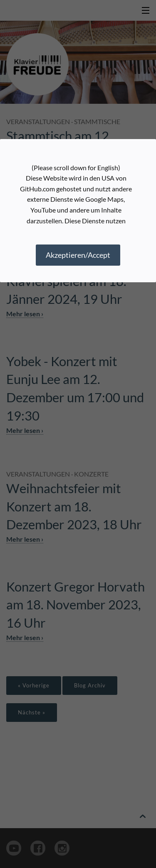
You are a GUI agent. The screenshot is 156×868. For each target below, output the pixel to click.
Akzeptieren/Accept (78, 255)
